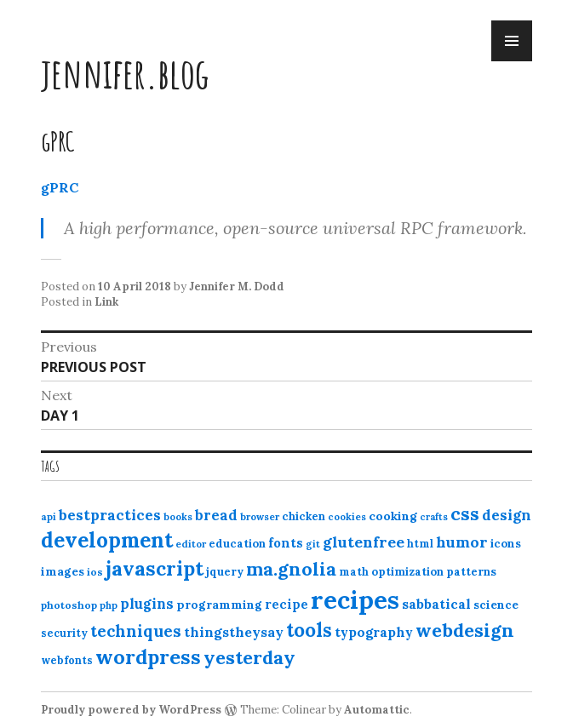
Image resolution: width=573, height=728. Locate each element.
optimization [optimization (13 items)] (407, 572)
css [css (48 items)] (465, 514)
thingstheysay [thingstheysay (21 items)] (234, 632)
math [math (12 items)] (354, 572)
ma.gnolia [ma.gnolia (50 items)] (291, 569)
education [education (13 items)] (237, 544)
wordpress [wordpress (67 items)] (148, 656)
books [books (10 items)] (178, 517)
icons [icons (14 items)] (506, 543)
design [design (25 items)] (507, 515)
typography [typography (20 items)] (374, 632)
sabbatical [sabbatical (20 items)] (436, 604)
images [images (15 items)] (63, 571)
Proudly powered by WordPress (131, 710)
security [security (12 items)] (64, 633)
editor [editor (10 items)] (191, 544)
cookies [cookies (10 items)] (347, 517)
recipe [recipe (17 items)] (286, 604)
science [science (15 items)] (496, 605)
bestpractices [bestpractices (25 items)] (110, 515)
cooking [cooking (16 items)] (393, 516)
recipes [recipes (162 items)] (355, 599)
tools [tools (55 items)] (309, 630)
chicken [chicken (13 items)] (304, 516)
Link (106, 302)
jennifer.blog (125, 73)
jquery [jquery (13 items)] (225, 572)
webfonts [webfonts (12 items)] (67, 660)
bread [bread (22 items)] (216, 515)
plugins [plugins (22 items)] (147, 604)
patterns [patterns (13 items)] (471, 572)
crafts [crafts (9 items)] (434, 517)
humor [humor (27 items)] (462, 542)
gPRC (60, 187)
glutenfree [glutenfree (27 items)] (364, 542)
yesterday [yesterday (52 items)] (249, 657)
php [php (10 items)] (109, 605)
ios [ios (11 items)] (95, 572)
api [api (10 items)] (49, 517)
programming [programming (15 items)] (219, 605)
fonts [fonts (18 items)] (286, 543)
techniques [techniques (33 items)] (136, 631)
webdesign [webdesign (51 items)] (465, 630)
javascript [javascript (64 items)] (155, 568)
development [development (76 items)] (107, 540)
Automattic (377, 710)
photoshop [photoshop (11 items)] (69, 605)
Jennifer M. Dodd (237, 287)
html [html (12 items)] (420, 544)
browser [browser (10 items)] (260, 517)
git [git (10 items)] (313, 544)
